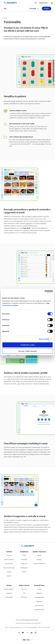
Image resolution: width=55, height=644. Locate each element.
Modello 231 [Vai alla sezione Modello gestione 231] (24, 564)
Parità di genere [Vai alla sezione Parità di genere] (9, 589)
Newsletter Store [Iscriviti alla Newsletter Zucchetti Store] (39, 610)
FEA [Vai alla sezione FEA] (24, 593)
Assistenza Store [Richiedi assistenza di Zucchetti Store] (39, 597)
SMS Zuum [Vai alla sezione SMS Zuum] (24, 597)
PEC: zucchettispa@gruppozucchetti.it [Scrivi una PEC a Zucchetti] (27, 620)
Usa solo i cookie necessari (27, 351)
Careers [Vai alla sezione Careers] (9, 576)
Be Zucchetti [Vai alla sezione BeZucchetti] (9, 564)
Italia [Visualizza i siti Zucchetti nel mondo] (28, 640)
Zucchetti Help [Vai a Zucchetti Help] (39, 606)
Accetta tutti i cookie (28, 345)
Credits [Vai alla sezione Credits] (24, 572)
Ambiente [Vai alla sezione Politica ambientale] (9, 593)
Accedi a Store (43, 3)
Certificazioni (24, 568)
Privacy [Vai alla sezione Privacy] (24, 555)
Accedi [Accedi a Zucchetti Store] (39, 589)
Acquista (46, 9)
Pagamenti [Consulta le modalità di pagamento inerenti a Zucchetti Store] (39, 602)
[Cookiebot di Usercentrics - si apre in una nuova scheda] (45, 291)
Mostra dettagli (44, 339)
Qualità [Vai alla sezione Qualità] (39, 555)
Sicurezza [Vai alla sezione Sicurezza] (39, 560)
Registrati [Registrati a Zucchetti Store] (39, 593)
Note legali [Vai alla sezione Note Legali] (24, 560)
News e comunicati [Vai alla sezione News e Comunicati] (9, 568)
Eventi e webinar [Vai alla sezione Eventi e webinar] (9, 560)
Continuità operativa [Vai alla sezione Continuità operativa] (39, 563)
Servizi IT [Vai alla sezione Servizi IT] (24, 589)
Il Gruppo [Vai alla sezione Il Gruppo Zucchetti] (9, 555)
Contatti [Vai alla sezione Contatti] (9, 572)
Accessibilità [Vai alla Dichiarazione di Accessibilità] (9, 597)
